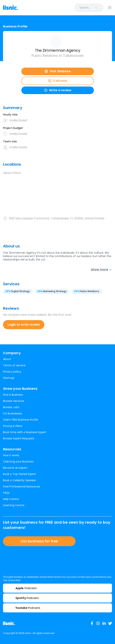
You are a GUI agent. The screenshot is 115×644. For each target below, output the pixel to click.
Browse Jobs (11, 407)
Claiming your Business (18, 462)
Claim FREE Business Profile (21, 420)
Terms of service (14, 365)
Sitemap (9, 378)
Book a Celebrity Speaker (20, 480)
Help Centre (11, 499)
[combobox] (63, 8)
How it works (11, 455)
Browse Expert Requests (19, 438)
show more (101, 269)
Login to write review (24, 325)
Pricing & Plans (13, 426)
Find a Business (13, 395)
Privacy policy (12, 372)
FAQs (6, 493)
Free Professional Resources (22, 487)
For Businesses (13, 413)
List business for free (39, 541)
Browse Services (14, 401)
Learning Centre (14, 505)
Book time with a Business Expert (25, 432)
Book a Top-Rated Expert (20, 474)
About (7, 359)
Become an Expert (15, 468)
